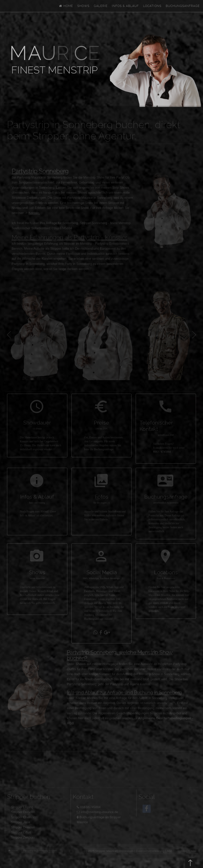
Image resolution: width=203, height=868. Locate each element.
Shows (83, 6)
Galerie (101, 6)
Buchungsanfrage (183, 6)
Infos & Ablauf (125, 6)
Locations (152, 6)
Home (66, 6)
